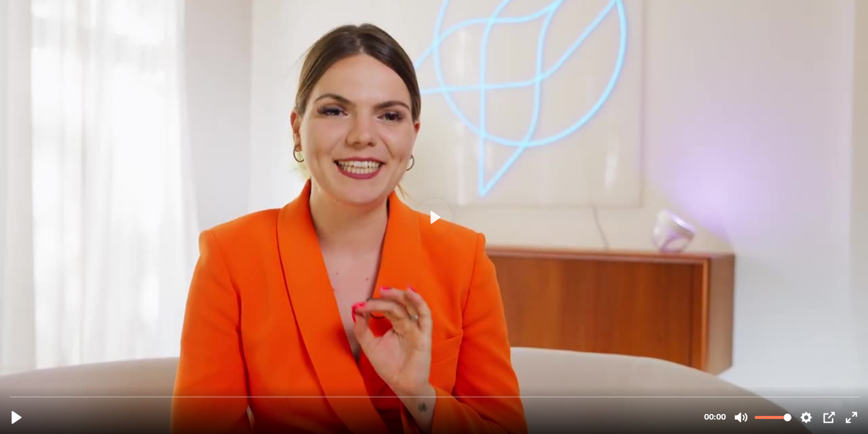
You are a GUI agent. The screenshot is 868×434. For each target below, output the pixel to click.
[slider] (435, 396)
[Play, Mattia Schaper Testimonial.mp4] (17, 417)
